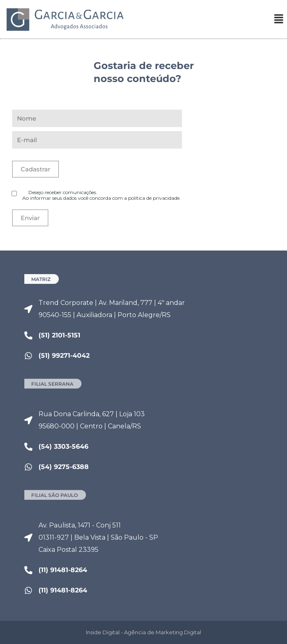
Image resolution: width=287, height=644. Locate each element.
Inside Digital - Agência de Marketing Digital (143, 632)
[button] (279, 22)
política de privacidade (154, 198)
